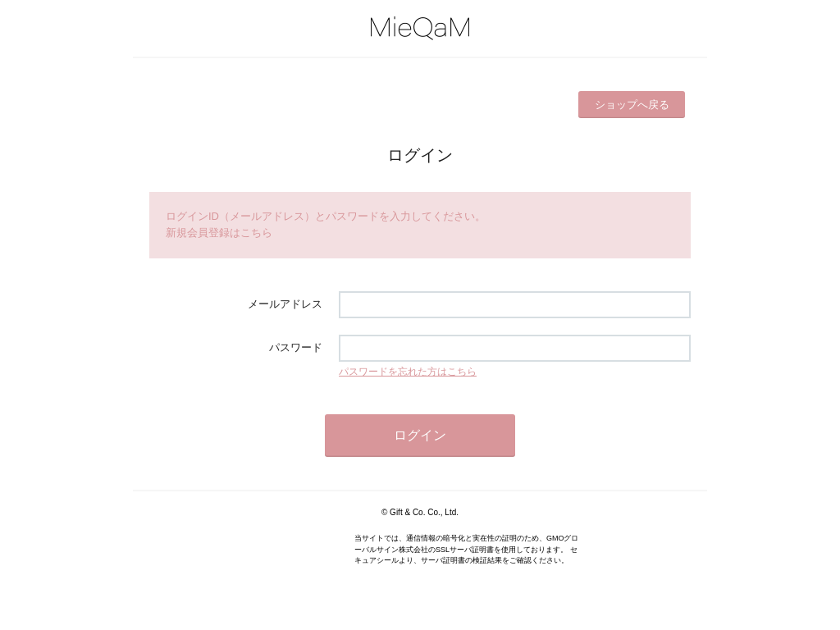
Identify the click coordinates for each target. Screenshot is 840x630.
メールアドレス (285, 304)
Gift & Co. (407, 512)
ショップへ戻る (632, 105)
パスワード (296, 347)
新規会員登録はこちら (219, 233)
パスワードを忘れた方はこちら (408, 372)
